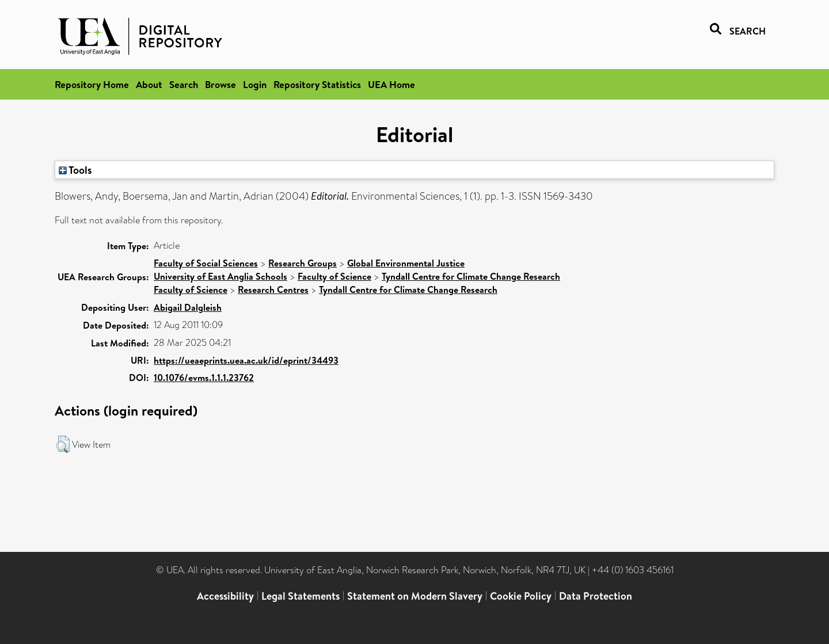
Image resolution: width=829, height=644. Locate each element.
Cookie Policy (521, 596)
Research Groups (303, 263)
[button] (63, 444)
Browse (220, 84)
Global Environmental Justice (406, 263)
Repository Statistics (317, 84)
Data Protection (596, 596)
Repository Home (92, 84)
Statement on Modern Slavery (415, 596)
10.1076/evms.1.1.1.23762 (204, 378)
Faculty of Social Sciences (206, 263)
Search (184, 84)
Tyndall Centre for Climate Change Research (471, 276)
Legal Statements (301, 596)
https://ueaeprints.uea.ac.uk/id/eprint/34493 (246, 360)
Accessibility (225, 596)
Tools (75, 170)
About (149, 84)
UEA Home (391, 84)
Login (255, 84)
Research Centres (273, 289)
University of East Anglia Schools (220, 276)
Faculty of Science (334, 276)
